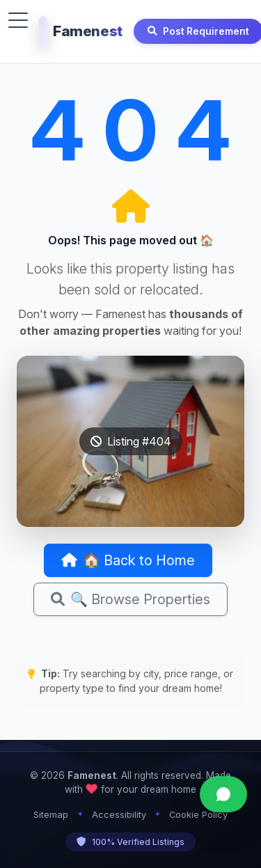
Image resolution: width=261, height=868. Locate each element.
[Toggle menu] (18, 20)
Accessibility (119, 815)
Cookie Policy (198, 815)
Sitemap (51, 815)
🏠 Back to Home (128, 560)
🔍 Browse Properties (130, 599)
